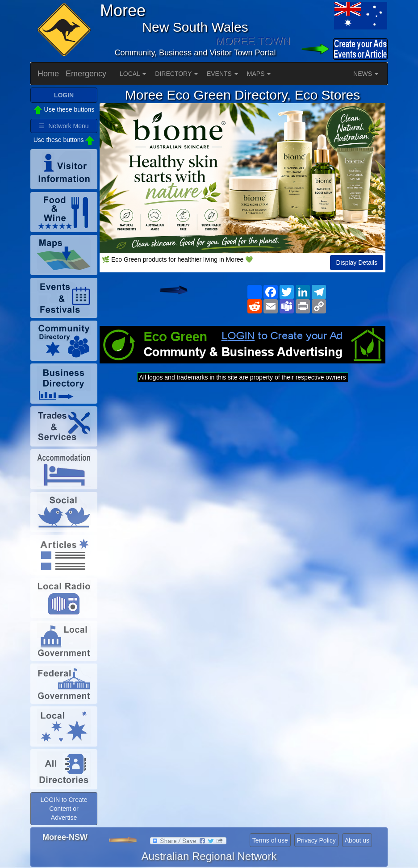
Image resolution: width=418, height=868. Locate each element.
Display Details (357, 263)
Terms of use (270, 840)
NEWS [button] (366, 74)
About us (357, 840)
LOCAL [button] (133, 74)
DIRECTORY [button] (176, 74)
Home (48, 74)
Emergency (86, 74)
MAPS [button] (259, 74)
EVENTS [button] (222, 74)
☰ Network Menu (64, 126)
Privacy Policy (316, 840)
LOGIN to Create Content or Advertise (64, 809)
